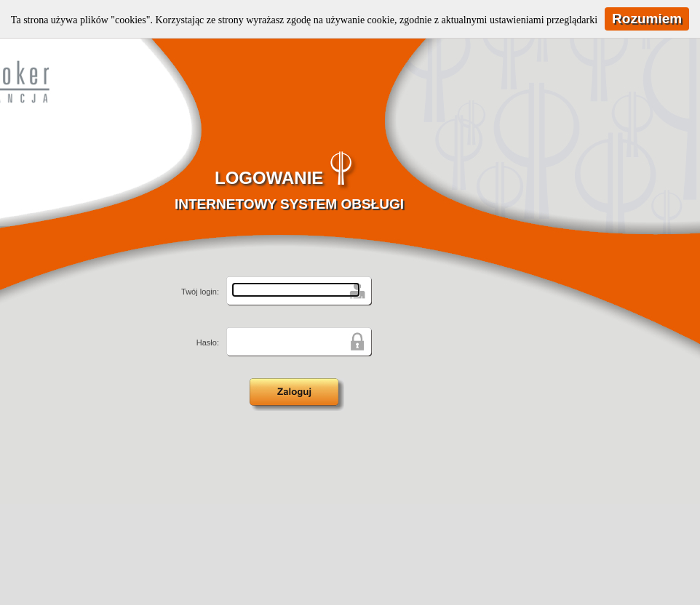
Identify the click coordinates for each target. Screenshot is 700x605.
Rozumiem (647, 19)
